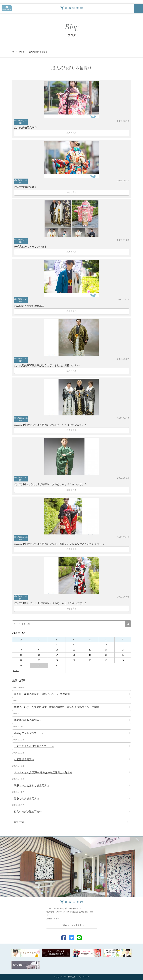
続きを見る (72, 133)
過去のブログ (20, 822)
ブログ (22, 52)
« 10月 (16, 671)
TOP (13, 52)
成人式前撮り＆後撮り (21, 122)
